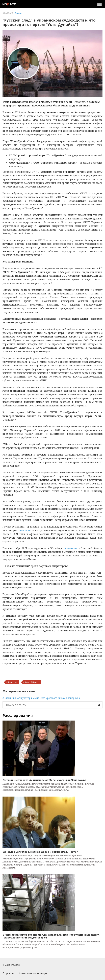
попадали (25, 530)
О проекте (8, 973)
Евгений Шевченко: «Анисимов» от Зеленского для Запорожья (44, 780)
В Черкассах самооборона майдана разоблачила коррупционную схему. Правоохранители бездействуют (51, 936)
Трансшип (13, 682)
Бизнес (19, 13)
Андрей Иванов (32, 682)
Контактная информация (33, 973)
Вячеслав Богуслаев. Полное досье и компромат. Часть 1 (41, 852)
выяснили (71, 548)
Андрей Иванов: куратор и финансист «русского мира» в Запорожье (42, 698)
